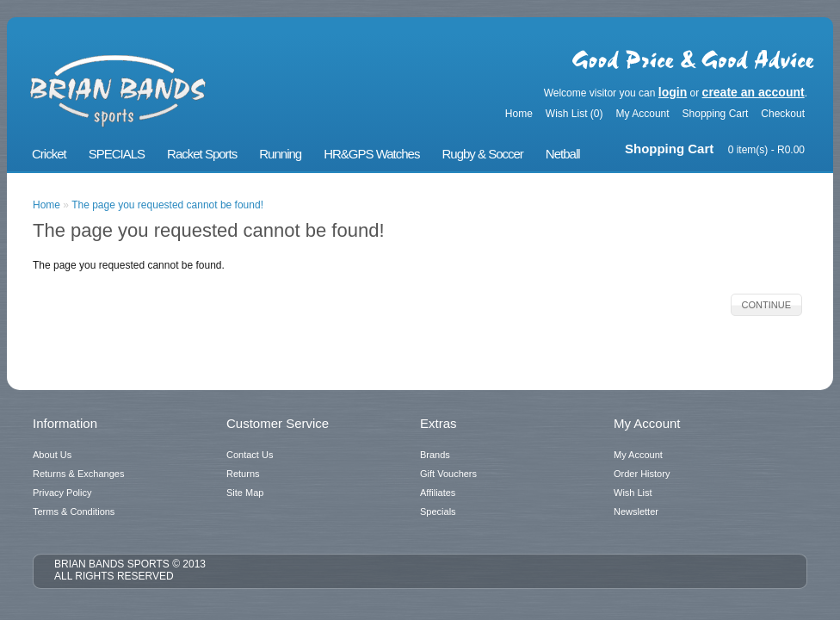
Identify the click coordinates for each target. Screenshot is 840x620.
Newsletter (636, 512)
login (673, 92)
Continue (766, 305)
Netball (563, 154)
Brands (435, 455)
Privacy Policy (62, 493)
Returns (243, 474)
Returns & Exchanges (78, 474)
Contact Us (250, 455)
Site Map (245, 493)
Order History (642, 474)
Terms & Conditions (74, 512)
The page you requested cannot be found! (167, 205)
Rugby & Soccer (482, 154)
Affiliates (438, 493)
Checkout (783, 114)
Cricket (49, 154)
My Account (643, 114)
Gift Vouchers (448, 474)
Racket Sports (202, 154)
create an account (754, 92)
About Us (52, 455)
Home (519, 114)
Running (280, 154)
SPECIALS (117, 154)
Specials (438, 512)
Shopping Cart (716, 114)
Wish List (633, 493)
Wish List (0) (574, 114)
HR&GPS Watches (371, 154)
